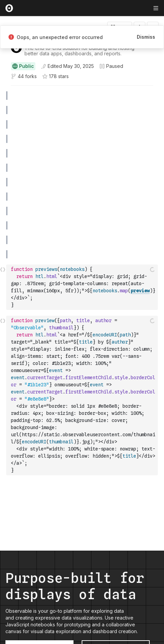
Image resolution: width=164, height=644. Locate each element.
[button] (3, 88)
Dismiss (146, 37)
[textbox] (83, 287)
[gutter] (3, 96)
